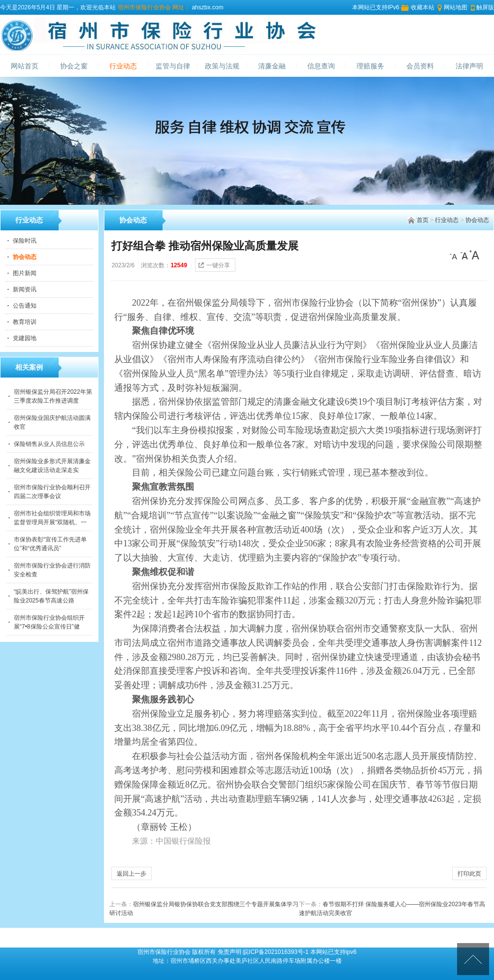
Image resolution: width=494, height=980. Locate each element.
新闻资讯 (25, 289)
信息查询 (321, 66)
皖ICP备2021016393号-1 (276, 952)
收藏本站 (423, 7)
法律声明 (469, 66)
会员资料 (420, 66)
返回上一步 (132, 874)
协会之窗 (74, 66)
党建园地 (25, 338)
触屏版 (485, 7)
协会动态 (477, 220)
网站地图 (456, 7)
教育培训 (25, 322)
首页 (423, 220)
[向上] (473, 959)
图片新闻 (25, 273)
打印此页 (469, 874)
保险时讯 (25, 241)
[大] (474, 255)
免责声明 (230, 952)
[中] (464, 255)
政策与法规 (222, 66)
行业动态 (123, 66)
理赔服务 (370, 66)
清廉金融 (272, 66)
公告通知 (25, 306)
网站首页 (25, 66)
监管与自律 (173, 66)
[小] (455, 255)
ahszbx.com (207, 7)
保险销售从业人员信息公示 (49, 444)
